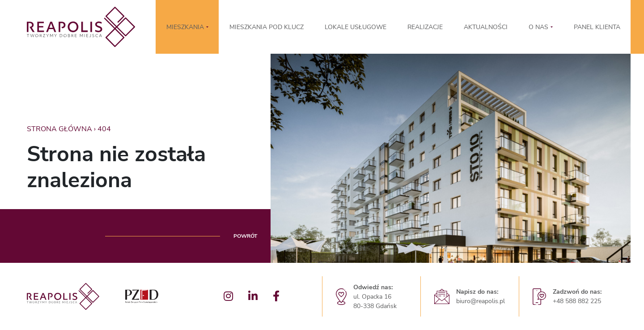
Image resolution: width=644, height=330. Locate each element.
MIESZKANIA (185, 27)
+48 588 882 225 (577, 301)
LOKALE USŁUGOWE (356, 27)
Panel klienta (597, 27)
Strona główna (59, 129)
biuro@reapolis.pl (481, 301)
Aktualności (486, 27)
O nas (538, 27)
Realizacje (425, 27)
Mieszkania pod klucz (267, 27)
